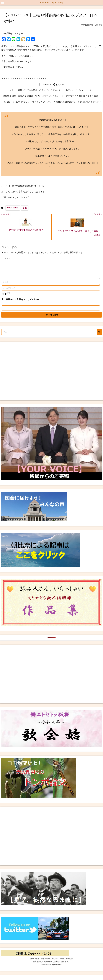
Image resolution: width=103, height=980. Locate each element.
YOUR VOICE (13, 208)
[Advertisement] (25, 375)
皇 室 (25, 208)
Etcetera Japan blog (51, 3)
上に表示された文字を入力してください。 (22, 303)
